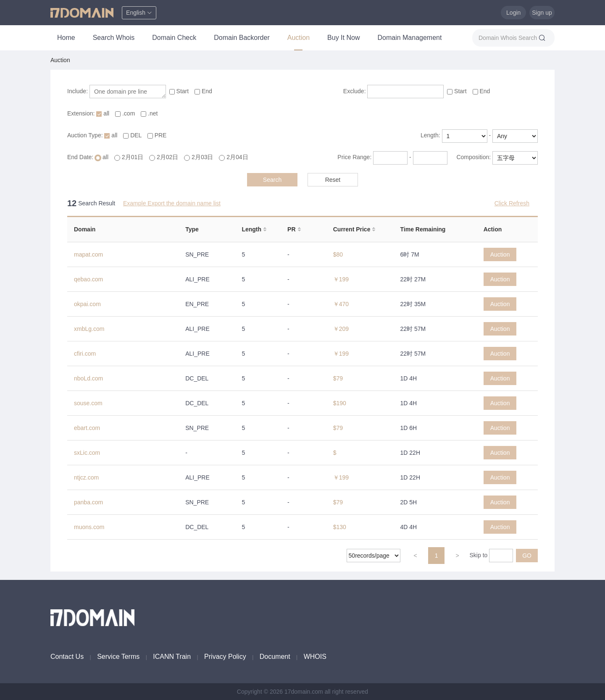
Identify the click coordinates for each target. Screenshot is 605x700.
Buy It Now (343, 38)
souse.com (88, 403)
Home (66, 38)
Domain (85, 229)
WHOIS (315, 657)
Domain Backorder (242, 38)
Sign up (542, 13)
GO (527, 556)
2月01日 (130, 157)
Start (180, 91)
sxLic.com (87, 453)
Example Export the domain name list (172, 203)
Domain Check (174, 38)
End (203, 91)
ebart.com (87, 428)
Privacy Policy (225, 657)
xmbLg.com (89, 329)
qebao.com (88, 279)
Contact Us (67, 657)
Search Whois (114, 38)
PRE (157, 135)
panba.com (88, 502)
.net (149, 113)
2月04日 (233, 157)
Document (275, 657)
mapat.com (88, 254)
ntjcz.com (86, 477)
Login (513, 13)
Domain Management (409, 38)
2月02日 (164, 157)
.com (126, 113)
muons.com (89, 527)
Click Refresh (512, 203)
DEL (133, 135)
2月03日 (199, 157)
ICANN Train (172, 657)
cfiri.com (85, 354)
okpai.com (87, 304)
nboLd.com (88, 378)
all (104, 113)
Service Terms (118, 657)
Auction (299, 38)
